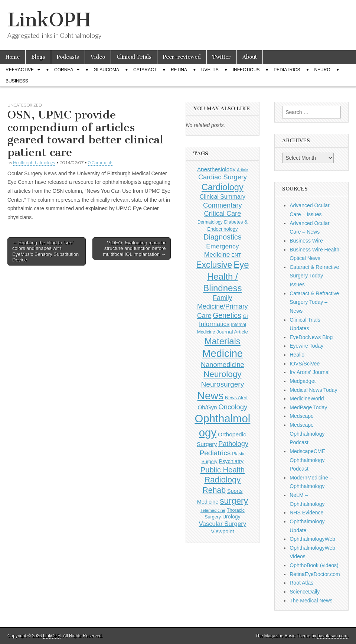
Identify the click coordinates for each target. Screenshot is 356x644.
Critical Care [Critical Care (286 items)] (223, 214)
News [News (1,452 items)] (210, 396)
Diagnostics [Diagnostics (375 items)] (223, 237)
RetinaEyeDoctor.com (315, 574)
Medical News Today (313, 390)
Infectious (246, 70)
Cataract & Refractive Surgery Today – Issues (314, 276)
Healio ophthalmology (34, 162)
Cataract (145, 70)
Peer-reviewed (182, 57)
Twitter (222, 57)
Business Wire (306, 241)
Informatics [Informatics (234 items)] (214, 324)
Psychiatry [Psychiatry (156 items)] (231, 461)
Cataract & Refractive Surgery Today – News (314, 302)
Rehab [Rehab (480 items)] (214, 490)
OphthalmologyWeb (312, 539)
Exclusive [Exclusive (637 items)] (214, 265)
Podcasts (68, 57)
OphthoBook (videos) (314, 565)
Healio (297, 355)
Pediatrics (287, 70)
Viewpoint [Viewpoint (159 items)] (222, 531)
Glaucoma (106, 70)
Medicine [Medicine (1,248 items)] (223, 353)
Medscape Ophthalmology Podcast (307, 434)
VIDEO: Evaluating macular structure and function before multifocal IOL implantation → (134, 248)
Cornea (64, 70)
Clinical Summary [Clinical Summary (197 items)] (223, 197)
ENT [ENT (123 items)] (236, 255)
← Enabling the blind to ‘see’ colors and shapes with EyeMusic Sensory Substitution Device (45, 251)
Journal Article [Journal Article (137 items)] (232, 332)
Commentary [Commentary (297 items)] (223, 205)
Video (98, 57)
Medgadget (303, 381)
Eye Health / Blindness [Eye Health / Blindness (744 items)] (226, 276)
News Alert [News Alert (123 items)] (236, 398)
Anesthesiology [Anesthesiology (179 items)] (216, 169)
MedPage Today (308, 407)
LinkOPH (49, 20)
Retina (179, 70)
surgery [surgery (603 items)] (234, 501)
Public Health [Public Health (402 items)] (223, 470)
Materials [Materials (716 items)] (223, 341)
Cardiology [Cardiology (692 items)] (223, 187)
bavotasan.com (332, 636)
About (250, 57)
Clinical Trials (134, 57)
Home (13, 57)
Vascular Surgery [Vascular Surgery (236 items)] (222, 524)
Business (17, 81)
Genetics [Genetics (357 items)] (227, 315)
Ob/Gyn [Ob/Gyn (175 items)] (208, 407)
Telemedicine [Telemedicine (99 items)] (213, 510)
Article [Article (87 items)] (242, 170)
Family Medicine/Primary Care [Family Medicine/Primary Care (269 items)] (223, 307)
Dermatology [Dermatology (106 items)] (210, 222)
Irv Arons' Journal (310, 372)
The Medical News (311, 601)
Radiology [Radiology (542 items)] (222, 480)
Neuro (322, 70)
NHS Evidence (306, 513)
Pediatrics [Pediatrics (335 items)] (215, 453)
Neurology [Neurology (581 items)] (222, 374)
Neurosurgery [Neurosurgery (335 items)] (222, 384)
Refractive (20, 70)
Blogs (38, 57)
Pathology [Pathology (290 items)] (233, 444)
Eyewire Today (306, 346)
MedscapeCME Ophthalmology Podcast (307, 460)
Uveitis (210, 70)
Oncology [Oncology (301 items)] (233, 407)
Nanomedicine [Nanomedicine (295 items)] (223, 365)
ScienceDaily (305, 592)
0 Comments (101, 162)
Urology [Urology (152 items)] (231, 517)
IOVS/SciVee (305, 364)
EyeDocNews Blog (311, 337)
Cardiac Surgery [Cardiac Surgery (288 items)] (223, 177)
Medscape (302, 416)
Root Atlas (301, 583)
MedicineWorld (307, 399)
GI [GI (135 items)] (245, 316)
